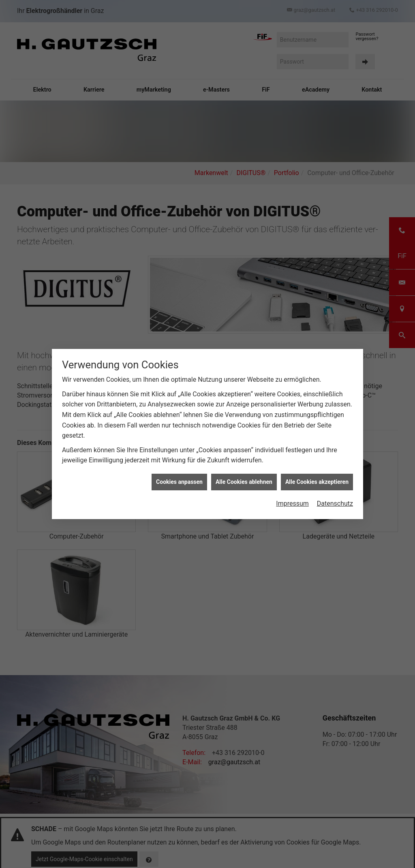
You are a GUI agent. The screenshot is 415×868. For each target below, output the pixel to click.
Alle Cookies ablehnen (244, 481)
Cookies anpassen (179, 481)
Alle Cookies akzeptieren (317, 481)
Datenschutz (335, 503)
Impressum (292, 503)
